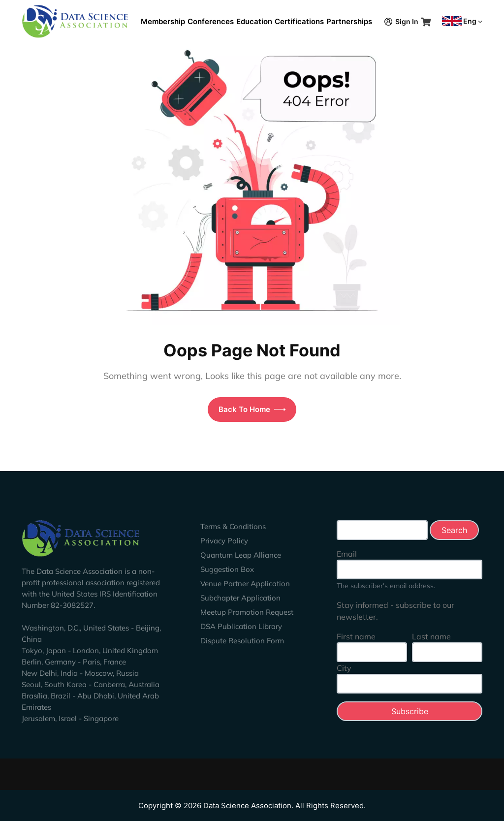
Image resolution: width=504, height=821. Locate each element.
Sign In (401, 21)
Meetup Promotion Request (247, 612)
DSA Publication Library (241, 626)
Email (347, 554)
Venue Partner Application (245, 584)
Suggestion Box (227, 569)
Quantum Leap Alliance (241, 555)
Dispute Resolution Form (242, 641)
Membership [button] (163, 21)
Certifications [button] (299, 21)
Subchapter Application (240, 598)
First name (356, 636)
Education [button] (254, 21)
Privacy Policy (224, 541)
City (344, 668)
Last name (431, 636)
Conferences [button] (211, 21)
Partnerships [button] (349, 21)
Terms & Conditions (233, 526)
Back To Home (252, 409)
